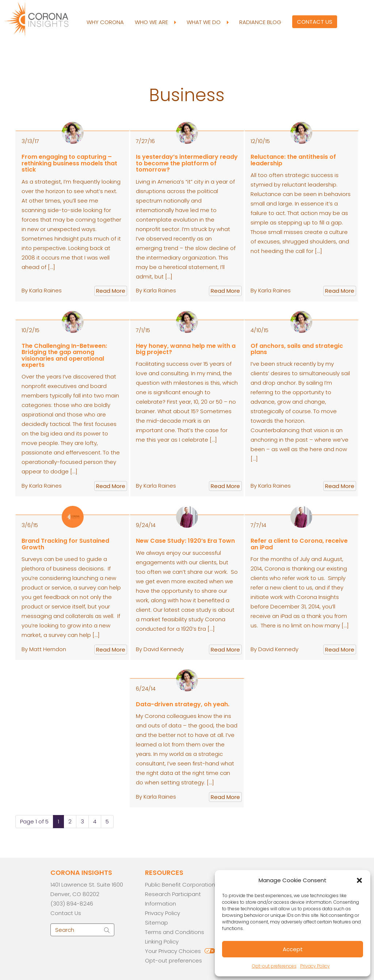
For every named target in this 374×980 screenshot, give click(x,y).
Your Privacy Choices (173, 951)
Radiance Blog (260, 22)
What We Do (207, 22)
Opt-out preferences (274, 966)
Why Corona (105, 22)
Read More (111, 291)
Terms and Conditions (175, 932)
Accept (293, 949)
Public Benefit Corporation (180, 885)
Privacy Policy (315, 966)
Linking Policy (162, 941)
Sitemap (157, 923)
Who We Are (155, 22)
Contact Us (315, 22)
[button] (359, 880)
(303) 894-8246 (72, 904)
